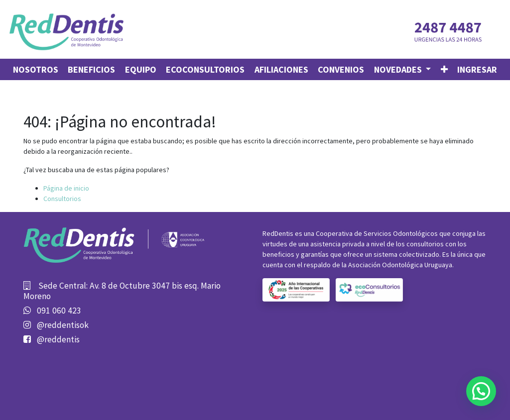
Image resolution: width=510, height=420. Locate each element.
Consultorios (62, 199)
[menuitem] (36, 69)
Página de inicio (66, 188)
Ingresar (477, 69)
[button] (444, 69)
